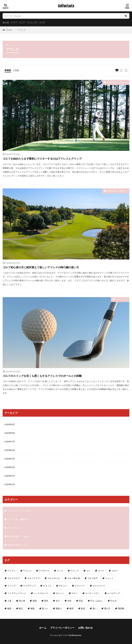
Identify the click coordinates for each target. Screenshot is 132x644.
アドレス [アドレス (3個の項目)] (27, 571)
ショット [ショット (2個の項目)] (109, 578)
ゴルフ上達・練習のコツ (19, 519)
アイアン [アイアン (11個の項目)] (11, 571)
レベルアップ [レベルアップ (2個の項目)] (114, 593)
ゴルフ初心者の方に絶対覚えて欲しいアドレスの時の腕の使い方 (41, 267)
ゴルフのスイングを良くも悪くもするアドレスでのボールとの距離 (42, 376)
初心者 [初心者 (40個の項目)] (22, 601)
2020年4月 (10, 467)
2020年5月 (10, 459)
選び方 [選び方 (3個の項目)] (107, 608)
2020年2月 (10, 484)
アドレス (22, 30)
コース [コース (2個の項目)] (101, 571)
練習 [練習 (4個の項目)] (71, 608)
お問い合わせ (85, 628)
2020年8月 (10, 433)
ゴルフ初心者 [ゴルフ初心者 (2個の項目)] (74, 578)
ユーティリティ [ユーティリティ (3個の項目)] (93, 593)
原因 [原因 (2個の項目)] (35, 601)
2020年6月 (10, 450)
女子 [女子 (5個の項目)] (58, 601)
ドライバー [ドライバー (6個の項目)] (80, 586)
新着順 (8, 70)
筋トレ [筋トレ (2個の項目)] (45, 608)
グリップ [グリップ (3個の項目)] (75, 571)
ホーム (43, 628)
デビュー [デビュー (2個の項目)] (63, 586)
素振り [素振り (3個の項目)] (59, 608)
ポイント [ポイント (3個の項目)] (60, 593)
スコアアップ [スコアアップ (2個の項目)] (29, 586)
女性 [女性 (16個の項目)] (69, 601)
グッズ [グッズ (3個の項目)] (60, 571)
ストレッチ (32, 22)
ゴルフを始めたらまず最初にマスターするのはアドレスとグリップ (42, 159)
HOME (9, 30)
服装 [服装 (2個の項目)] (9, 608)
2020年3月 (10, 476)
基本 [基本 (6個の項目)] (46, 601)
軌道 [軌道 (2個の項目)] (83, 608)
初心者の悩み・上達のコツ (117, 82)
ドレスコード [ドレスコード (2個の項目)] (99, 586)
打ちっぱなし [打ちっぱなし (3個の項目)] (97, 601)
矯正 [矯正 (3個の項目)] (21, 608)
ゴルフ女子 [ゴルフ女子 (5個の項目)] (93, 578)
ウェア (22, 22)
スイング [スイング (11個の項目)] (11, 586)
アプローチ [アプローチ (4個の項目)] (44, 571)
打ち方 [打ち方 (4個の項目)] (114, 601)
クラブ (14, 22)
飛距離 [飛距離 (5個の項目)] (121, 608)
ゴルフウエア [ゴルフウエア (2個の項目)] (14, 578)
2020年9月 (10, 424)
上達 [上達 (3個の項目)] (9, 601)
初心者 (6, 22)
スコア (42, 22)
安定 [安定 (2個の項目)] (81, 601)
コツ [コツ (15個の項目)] (88, 571)
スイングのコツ (121, 299)
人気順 (16, 70)
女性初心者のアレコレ (18, 545)
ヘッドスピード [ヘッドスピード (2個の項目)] (41, 593)
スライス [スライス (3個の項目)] (47, 586)
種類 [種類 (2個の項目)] (32, 608)
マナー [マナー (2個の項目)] (75, 593)
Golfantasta (66, 6)
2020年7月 (10, 442)
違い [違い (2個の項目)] (95, 608)
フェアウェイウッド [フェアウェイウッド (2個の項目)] (17, 593)
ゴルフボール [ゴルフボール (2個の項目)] (54, 578)
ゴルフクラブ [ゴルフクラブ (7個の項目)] (34, 578)
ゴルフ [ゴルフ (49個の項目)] (115, 571)
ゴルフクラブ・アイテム (19, 511)
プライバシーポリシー (62, 628)
